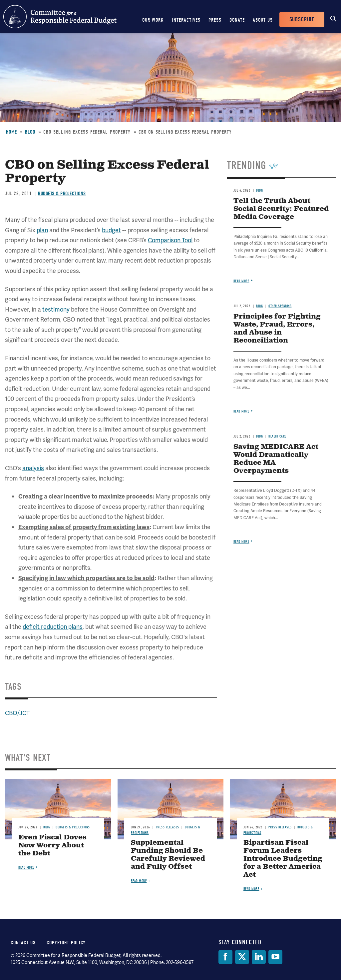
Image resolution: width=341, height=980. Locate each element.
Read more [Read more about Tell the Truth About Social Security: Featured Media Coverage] (241, 281)
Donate (237, 20)
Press (215, 20)
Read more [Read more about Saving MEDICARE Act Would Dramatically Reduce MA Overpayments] (241, 542)
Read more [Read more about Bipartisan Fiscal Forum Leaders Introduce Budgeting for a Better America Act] (251, 889)
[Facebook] (225, 957)
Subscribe (302, 19)
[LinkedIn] (259, 957)
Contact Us (23, 943)
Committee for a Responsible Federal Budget (60, 17)
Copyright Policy (66, 943)
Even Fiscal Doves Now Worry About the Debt (52, 846)
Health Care (277, 436)
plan (42, 230)
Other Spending (280, 306)
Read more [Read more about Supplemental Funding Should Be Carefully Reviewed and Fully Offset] (139, 881)
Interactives (186, 20)
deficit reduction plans (53, 627)
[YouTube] (275, 957)
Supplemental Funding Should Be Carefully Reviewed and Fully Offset (168, 855)
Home (11, 132)
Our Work (153, 20)
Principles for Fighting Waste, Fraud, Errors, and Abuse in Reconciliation (277, 329)
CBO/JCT (17, 713)
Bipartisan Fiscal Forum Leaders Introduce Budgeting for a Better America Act (283, 859)
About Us (263, 20)
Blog (30, 132)
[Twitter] (242, 957)
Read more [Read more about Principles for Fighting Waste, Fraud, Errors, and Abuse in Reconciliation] (241, 411)
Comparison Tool (170, 240)
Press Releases (168, 827)
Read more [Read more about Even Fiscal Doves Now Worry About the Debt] (26, 868)
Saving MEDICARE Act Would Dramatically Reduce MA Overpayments (276, 459)
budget (111, 230)
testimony (56, 309)
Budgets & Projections (62, 194)
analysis (33, 468)
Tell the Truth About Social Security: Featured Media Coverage (281, 209)
